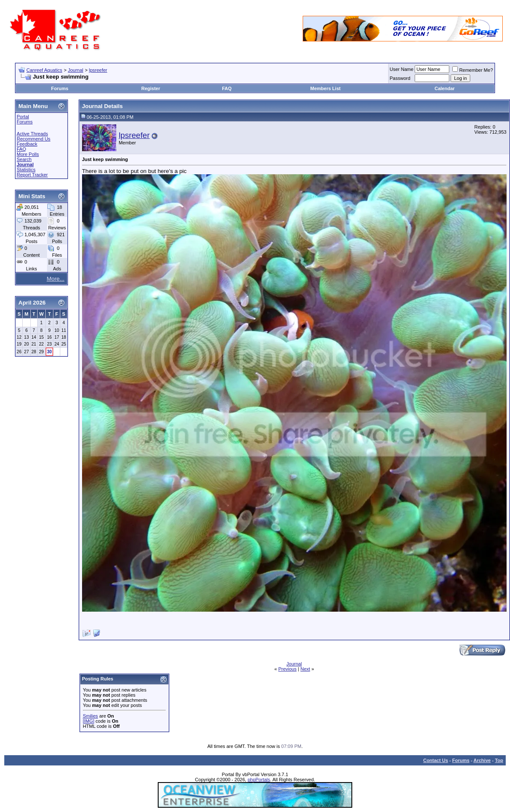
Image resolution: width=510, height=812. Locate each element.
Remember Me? (473, 70)
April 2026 (32, 303)
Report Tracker (32, 175)
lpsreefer (98, 70)
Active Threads (32, 134)
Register (150, 88)
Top (499, 760)
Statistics (26, 170)
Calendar (444, 88)
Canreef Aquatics (44, 70)
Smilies (90, 716)
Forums (60, 88)
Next (305, 669)
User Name (402, 69)
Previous (287, 669)
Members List (326, 88)
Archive (482, 760)
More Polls (28, 154)
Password (400, 78)
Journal (76, 70)
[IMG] (89, 721)
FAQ (227, 88)
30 (49, 352)
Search (24, 159)
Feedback (27, 144)
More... (55, 279)
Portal (23, 117)
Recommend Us (34, 139)
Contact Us (436, 760)
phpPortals (259, 780)
